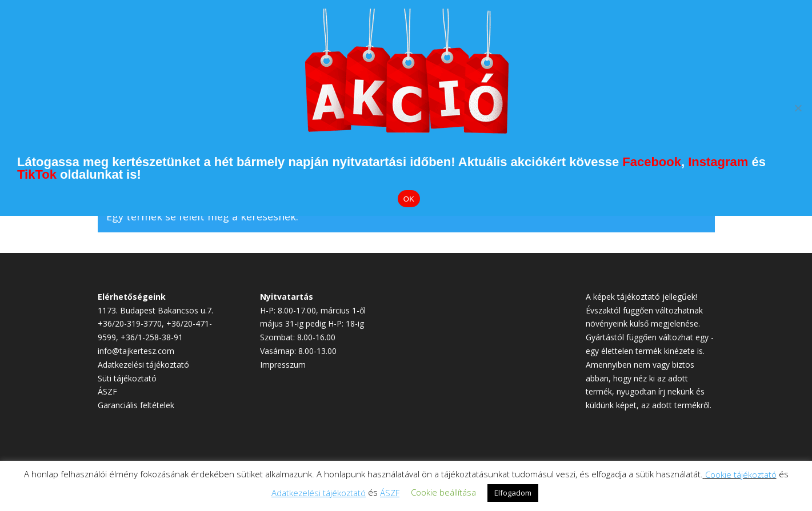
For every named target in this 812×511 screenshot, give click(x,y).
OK (409, 199)
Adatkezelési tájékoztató (143, 365)
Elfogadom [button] (513, 493)
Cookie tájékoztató (741, 474)
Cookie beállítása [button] (443, 492)
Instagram (718, 162)
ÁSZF (107, 391)
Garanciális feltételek (136, 405)
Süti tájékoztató (127, 378)
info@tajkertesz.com (136, 351)
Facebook (652, 162)
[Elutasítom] (798, 108)
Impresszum (283, 365)
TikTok (37, 174)
